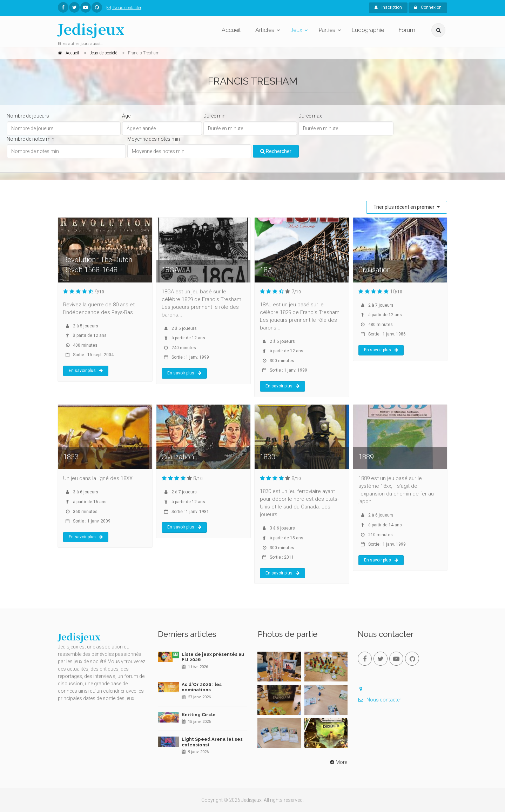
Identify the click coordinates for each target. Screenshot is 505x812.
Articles (265, 30)
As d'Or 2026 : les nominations (202, 687)
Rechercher (276, 151)
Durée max (310, 116)
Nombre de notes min (31, 139)
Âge (126, 116)
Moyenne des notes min (154, 139)
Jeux (297, 30)
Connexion (428, 7)
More (338, 762)
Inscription (388, 7)
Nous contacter (123, 8)
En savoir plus (86, 371)
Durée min (214, 116)
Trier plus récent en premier (405, 207)
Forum (407, 30)
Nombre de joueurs (28, 116)
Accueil (231, 30)
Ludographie (368, 30)
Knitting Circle (199, 715)
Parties (327, 30)
